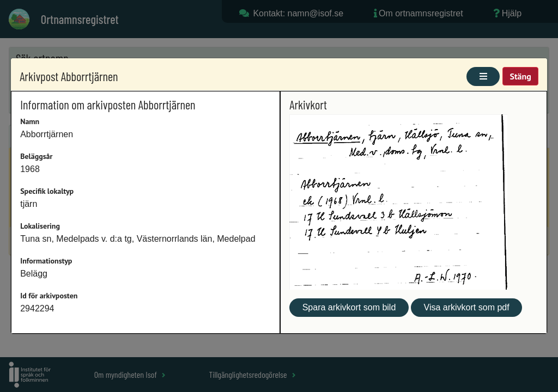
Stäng (520, 76)
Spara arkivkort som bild (349, 307)
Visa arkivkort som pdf (467, 307)
